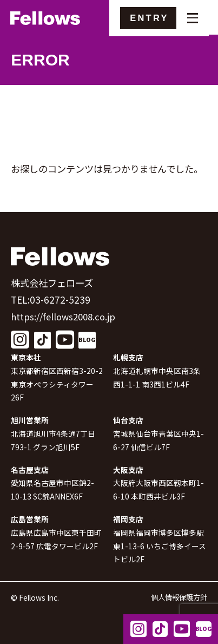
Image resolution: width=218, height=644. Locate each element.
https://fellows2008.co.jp (67, 316)
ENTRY (156, 18)
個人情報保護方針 (177, 597)
